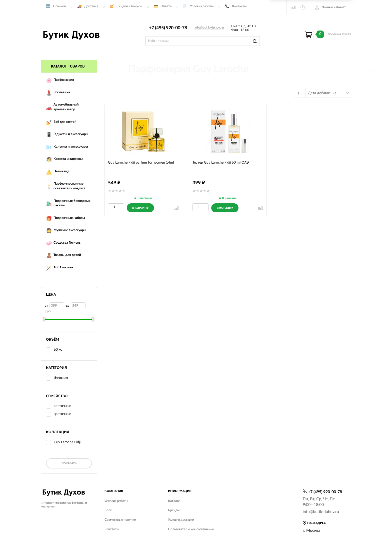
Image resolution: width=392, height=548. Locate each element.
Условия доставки (181, 520)
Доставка (91, 6)
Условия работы (202, 6)
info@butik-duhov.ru (209, 28)
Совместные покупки (120, 520)
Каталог (174, 501)
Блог (108, 510)
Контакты (239, 6)
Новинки (59, 6)
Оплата (166, 6)
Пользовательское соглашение (191, 529)
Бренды (174, 510)
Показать (69, 463)
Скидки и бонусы (129, 6)
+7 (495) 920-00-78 (168, 28)
